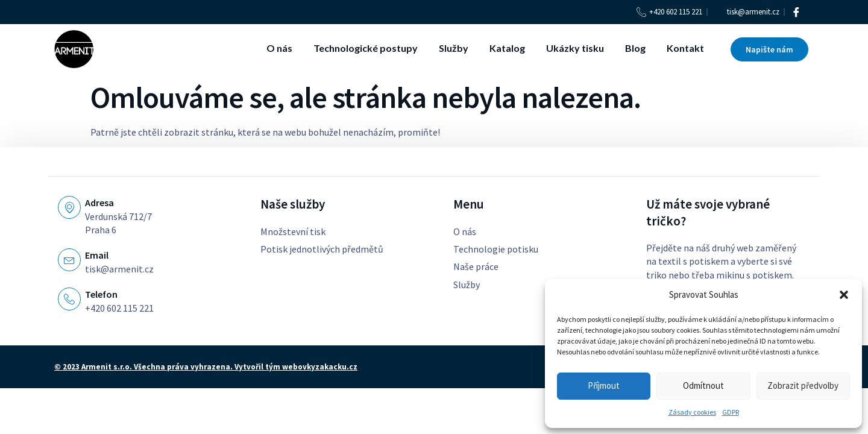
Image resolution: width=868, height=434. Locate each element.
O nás (279, 48)
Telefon (101, 294)
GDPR (731, 412)
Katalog (507, 48)
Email (97, 255)
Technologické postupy (366, 48)
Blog (635, 48)
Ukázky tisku (575, 48)
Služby (454, 48)
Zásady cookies (692, 412)
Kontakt (685, 48)
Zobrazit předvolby (803, 385)
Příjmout (604, 385)
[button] (844, 295)
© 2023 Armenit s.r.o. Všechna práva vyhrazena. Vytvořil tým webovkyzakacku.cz (206, 367)
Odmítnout (703, 385)
